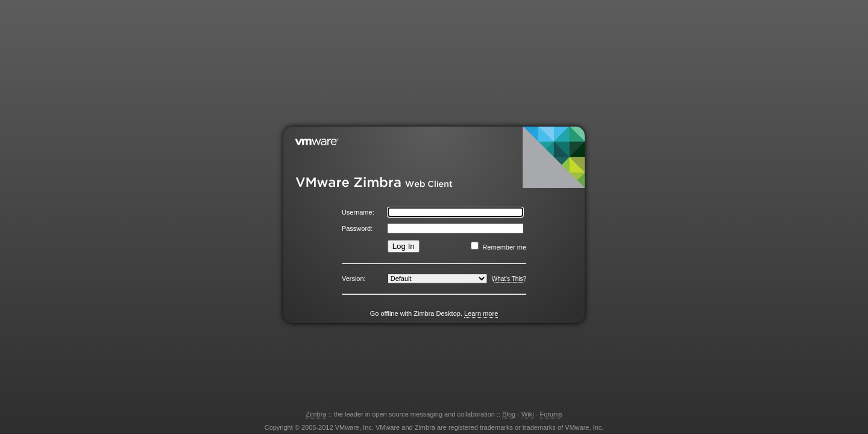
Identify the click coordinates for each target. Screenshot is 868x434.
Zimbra (316, 414)
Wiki (528, 414)
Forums (551, 414)
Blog (509, 414)
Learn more (481, 313)
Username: (358, 212)
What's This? (509, 279)
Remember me (504, 247)
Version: (354, 278)
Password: (357, 228)
